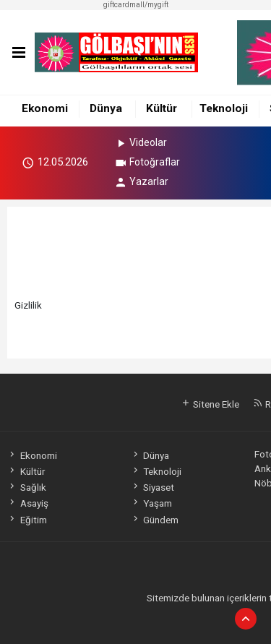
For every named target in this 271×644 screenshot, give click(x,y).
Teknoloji (224, 108)
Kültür (162, 108)
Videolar (141, 142)
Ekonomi (45, 108)
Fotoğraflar (147, 162)
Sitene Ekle (210, 404)
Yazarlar (141, 181)
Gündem (155, 520)
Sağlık (26, 487)
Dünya (106, 108)
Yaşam (151, 503)
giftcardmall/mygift (136, 5)
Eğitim (27, 520)
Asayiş (27, 503)
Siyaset (152, 487)
